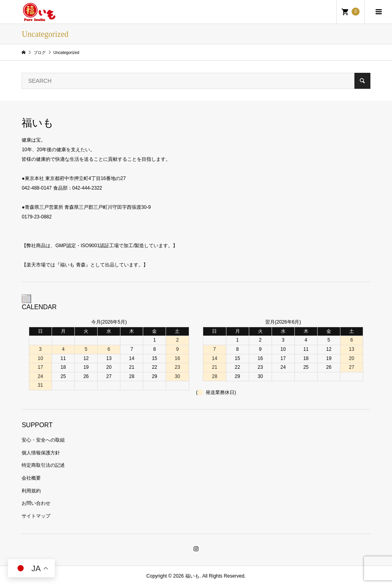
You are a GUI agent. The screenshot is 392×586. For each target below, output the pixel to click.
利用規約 (31, 491)
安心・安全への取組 (43, 440)
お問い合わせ (36, 503)
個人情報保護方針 (41, 453)
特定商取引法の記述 (43, 465)
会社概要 (31, 478)
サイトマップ (36, 516)
